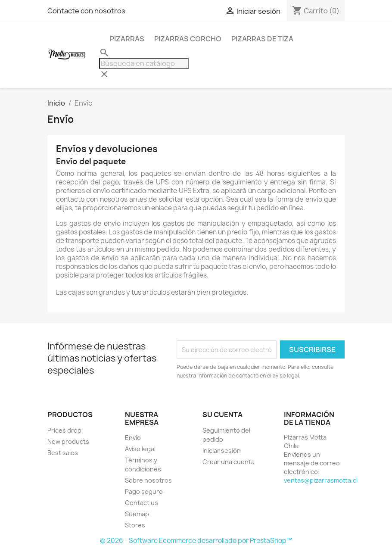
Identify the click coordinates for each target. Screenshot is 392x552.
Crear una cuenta (229, 462)
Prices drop (64, 430)
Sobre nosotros (148, 480)
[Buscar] (144, 63)
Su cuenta (222, 415)
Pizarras (127, 39)
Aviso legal (140, 449)
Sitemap (137, 514)
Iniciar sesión (222, 451)
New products (68, 441)
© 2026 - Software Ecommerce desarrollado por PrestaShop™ (196, 541)
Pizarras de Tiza (262, 39)
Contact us (142, 503)
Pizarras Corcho (188, 39)
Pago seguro (144, 491)
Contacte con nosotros (86, 11)
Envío (133, 438)
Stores (135, 525)
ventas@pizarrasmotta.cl (321, 480)
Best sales (63, 453)
